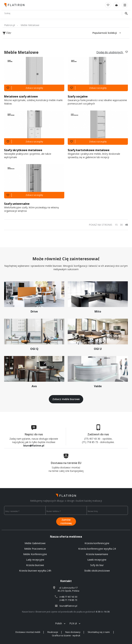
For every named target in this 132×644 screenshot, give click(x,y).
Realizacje (53, 632)
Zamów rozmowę (66, 521)
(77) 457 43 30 (92, 439)
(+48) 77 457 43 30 (68, 597)
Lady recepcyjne (35, 560)
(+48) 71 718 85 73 (68, 600)
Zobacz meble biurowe (66, 399)
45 (126, 225)
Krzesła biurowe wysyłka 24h (35, 571)
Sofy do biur (97, 565)
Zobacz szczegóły (34, 88)
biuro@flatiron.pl (34, 446)
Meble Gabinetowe (35, 543)
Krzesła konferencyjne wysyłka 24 (97, 549)
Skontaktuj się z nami (99, 632)
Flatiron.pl (10, 25)
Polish (59, 623)
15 (116, 225)
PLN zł (73, 623)
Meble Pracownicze (35, 549)
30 (121, 225)
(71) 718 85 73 (90, 442)
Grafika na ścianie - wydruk (66, 635)
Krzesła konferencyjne (97, 543)
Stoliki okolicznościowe (97, 571)
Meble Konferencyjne (35, 554)
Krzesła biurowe (35, 565)
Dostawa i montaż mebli (28, 632)
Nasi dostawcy (73, 632)
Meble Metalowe (30, 25)
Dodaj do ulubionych (112, 52)
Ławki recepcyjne (97, 560)
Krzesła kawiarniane (97, 554)
